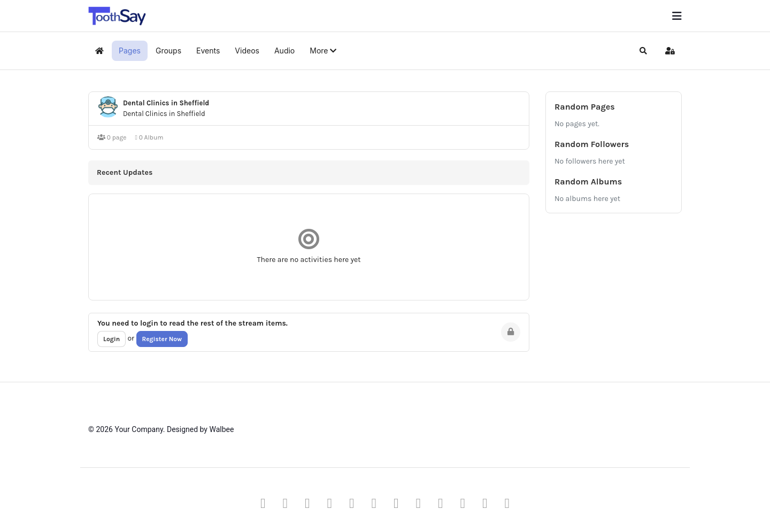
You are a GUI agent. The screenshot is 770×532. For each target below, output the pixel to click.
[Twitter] (286, 503)
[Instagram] (396, 503)
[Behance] (419, 503)
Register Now (162, 339)
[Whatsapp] (463, 503)
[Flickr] (485, 503)
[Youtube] (330, 503)
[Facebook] (263, 503)
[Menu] (677, 16)
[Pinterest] (307, 503)
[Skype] (441, 503)
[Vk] (507, 503)
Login (111, 339)
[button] (323, 51)
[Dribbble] (374, 503)
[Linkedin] (352, 503)
